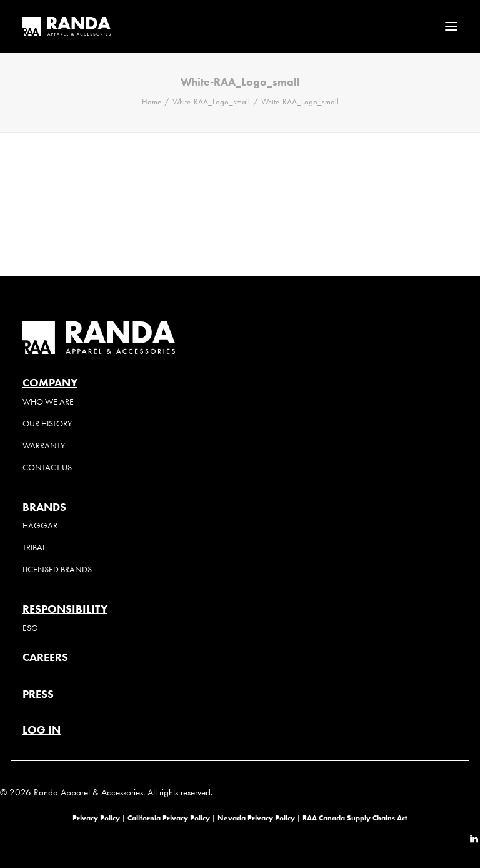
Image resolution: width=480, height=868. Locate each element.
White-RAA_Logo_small (211, 102)
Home (152, 102)
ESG (30, 628)
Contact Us (47, 467)
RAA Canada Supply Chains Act (355, 818)
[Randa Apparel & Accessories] (67, 26)
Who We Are (48, 402)
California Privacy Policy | (172, 818)
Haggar (40, 526)
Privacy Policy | (99, 818)
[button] (451, 26)
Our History (47, 424)
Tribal (34, 548)
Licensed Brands (57, 569)
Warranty (44, 446)
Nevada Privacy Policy (256, 818)
